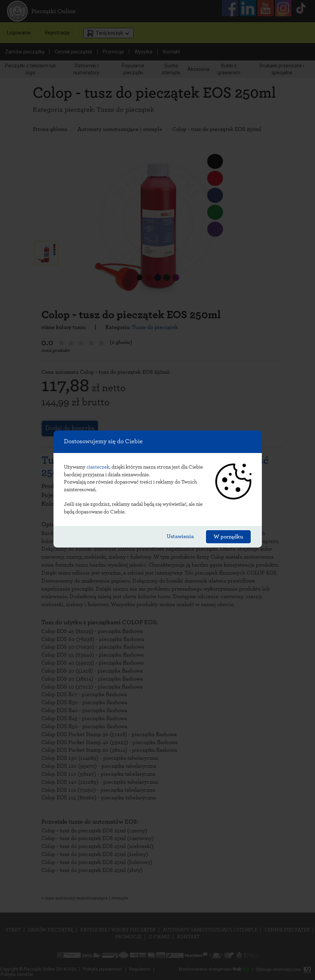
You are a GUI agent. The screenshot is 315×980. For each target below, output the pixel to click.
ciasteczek (98, 467)
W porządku (228, 537)
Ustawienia (180, 536)
